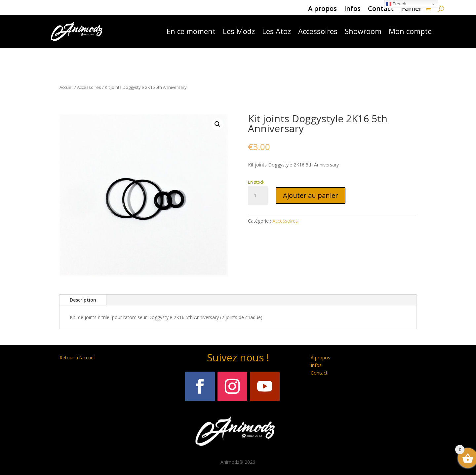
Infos (352, 10)
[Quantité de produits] (258, 196)
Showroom (363, 31)
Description (83, 300)
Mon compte (410, 31)
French (396, 4)
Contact (381, 10)
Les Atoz (277, 31)
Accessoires (318, 31)
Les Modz (239, 31)
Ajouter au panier (311, 195)
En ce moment (191, 31)
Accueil (66, 87)
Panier (411, 10)
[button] (218, 124)
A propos (322, 10)
